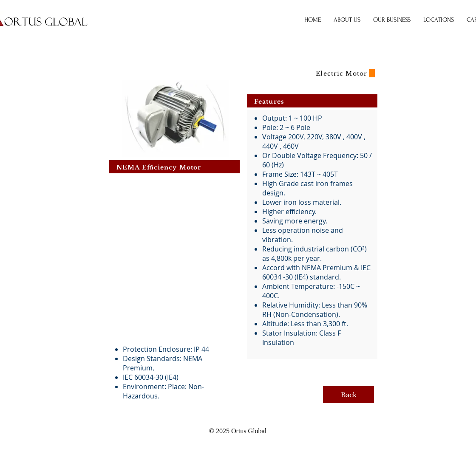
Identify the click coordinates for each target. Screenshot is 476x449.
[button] (392, 20)
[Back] (348, 395)
